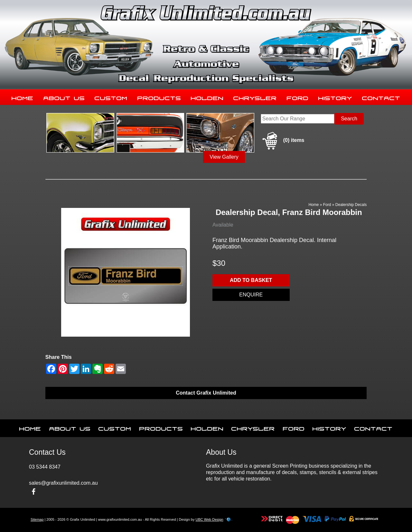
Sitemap (37, 519)
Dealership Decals (351, 205)
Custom (111, 97)
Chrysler (255, 97)
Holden (207, 97)
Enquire (251, 295)
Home (23, 97)
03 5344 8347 (45, 467)
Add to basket (251, 280)
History (335, 97)
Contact (381, 97)
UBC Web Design (210, 519)
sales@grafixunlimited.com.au (63, 483)
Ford (298, 97)
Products (159, 97)
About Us (64, 97)
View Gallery (224, 157)
